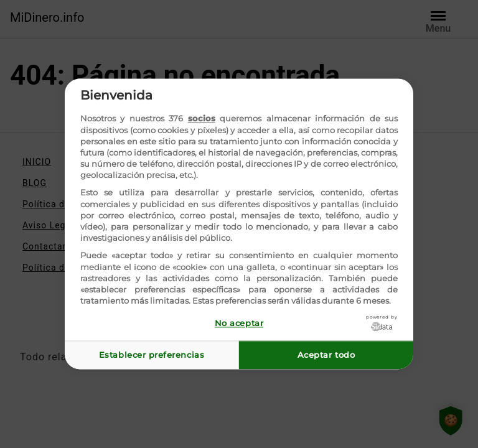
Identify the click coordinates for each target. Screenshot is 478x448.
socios (202, 119)
